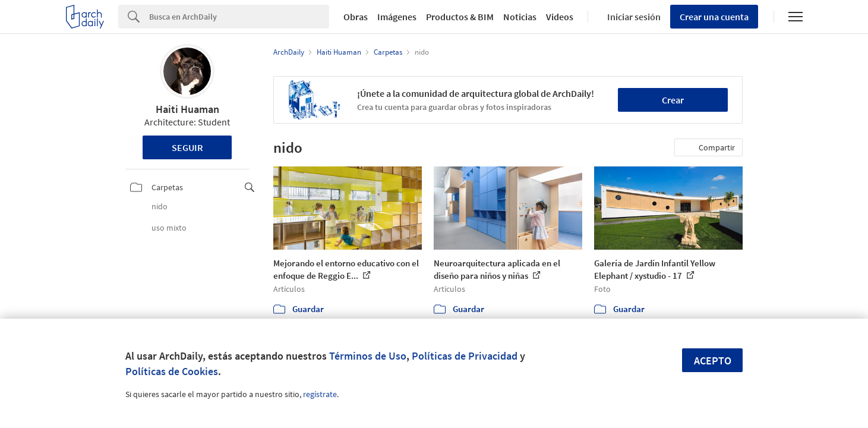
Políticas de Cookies (172, 371)
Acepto (713, 361)
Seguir (187, 147)
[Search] (239, 17)
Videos (560, 17)
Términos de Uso (368, 356)
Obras (356, 17)
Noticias (520, 17)
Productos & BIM (460, 17)
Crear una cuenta (714, 17)
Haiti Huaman (187, 109)
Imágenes (397, 17)
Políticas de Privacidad (465, 356)
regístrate (320, 394)
